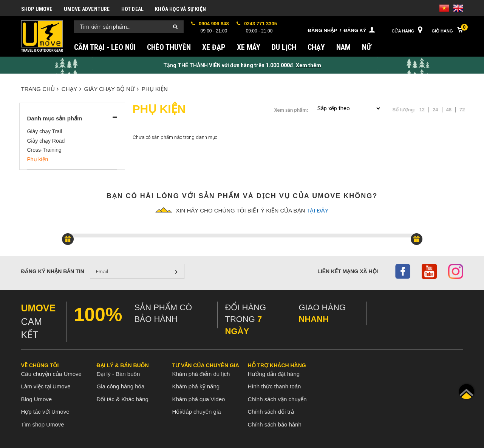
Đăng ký (355, 30)
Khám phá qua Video (199, 399)
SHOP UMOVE (37, 9)
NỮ (367, 47)
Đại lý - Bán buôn (118, 374)
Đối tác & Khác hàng (123, 399)
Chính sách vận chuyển (277, 399)
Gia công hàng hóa (121, 386)
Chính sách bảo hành (275, 424)
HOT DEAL (133, 9)
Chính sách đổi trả (271, 412)
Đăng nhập (322, 30)
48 (449, 110)
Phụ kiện (155, 89)
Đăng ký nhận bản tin (53, 271)
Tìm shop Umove (43, 424)
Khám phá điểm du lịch (201, 374)
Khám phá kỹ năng (196, 386)
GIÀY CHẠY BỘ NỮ (111, 89)
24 (435, 110)
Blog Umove (37, 399)
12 (422, 110)
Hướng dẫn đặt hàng (274, 374)
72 (462, 110)
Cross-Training (44, 150)
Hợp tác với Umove (45, 412)
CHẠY (316, 47)
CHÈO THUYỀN (169, 47)
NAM (343, 47)
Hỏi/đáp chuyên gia (197, 412)
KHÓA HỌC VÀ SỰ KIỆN (180, 9)
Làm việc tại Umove (46, 386)
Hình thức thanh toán (274, 386)
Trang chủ (40, 89)
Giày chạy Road (46, 141)
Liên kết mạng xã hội (348, 271)
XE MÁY (249, 47)
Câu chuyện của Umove (51, 374)
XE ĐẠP (214, 47)
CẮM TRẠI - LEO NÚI (105, 47)
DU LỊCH (284, 47)
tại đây (317, 210)
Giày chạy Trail (45, 131)
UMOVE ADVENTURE (87, 9)
